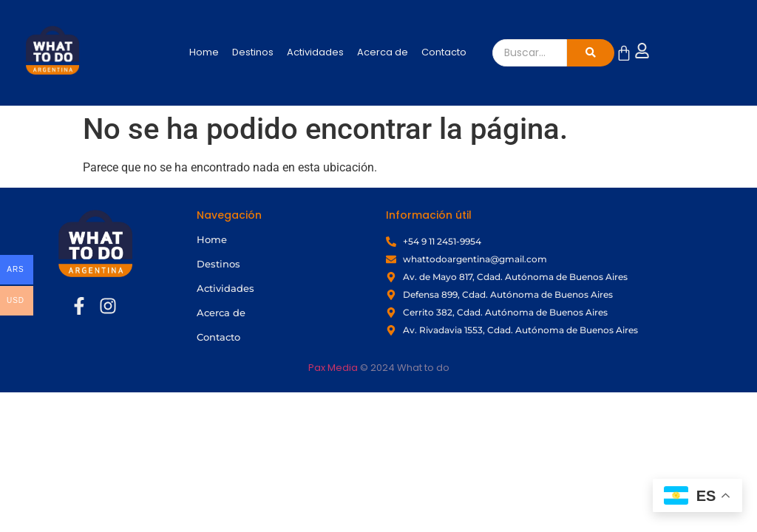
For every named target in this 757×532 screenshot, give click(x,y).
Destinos (253, 52)
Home (204, 52)
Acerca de (383, 52)
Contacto (444, 52)
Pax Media (333, 368)
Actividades (315, 52)
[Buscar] (530, 53)
